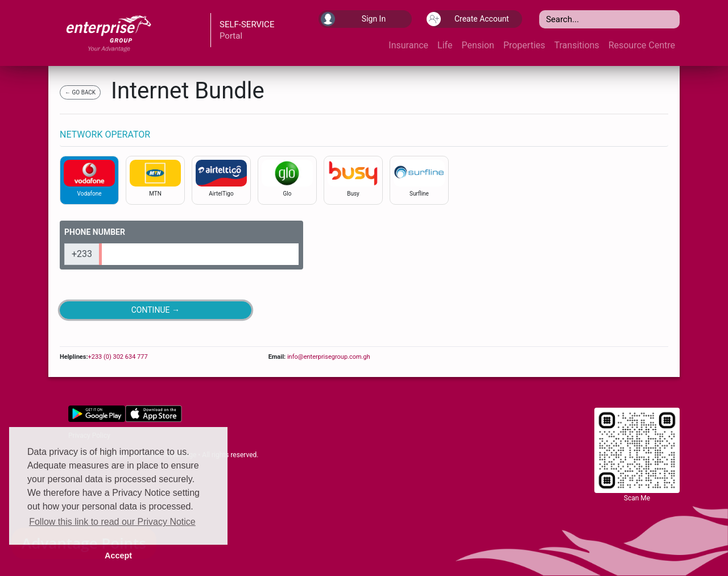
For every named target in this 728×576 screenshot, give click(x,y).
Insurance (408, 45)
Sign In (353, 19)
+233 (82, 254)
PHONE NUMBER (95, 232)
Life (445, 45)
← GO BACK (80, 92)
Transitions (577, 45)
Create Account (469, 19)
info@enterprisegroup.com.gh (328, 357)
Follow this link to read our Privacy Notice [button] (112, 522)
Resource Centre (642, 45)
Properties (524, 45)
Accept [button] (118, 556)
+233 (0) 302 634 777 (117, 357)
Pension (477, 45)
